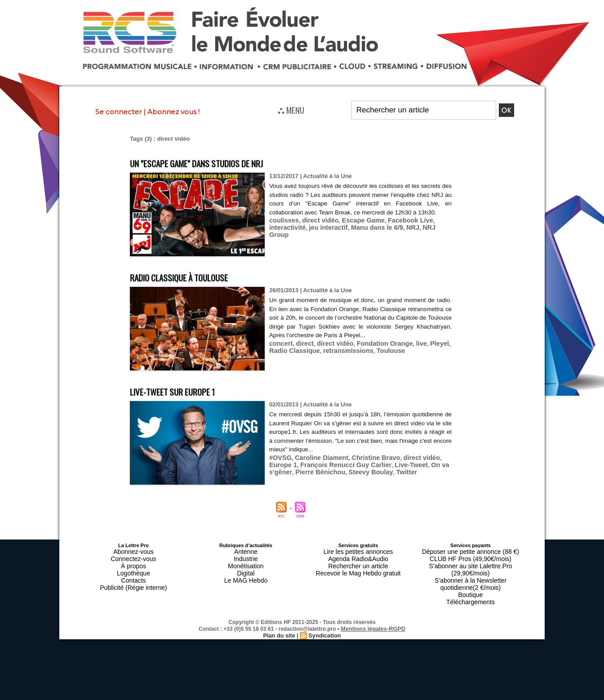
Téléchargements (471, 583)
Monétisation (246, 562)
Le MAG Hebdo (246, 572)
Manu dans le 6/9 (367, 236)
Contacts (133, 572)
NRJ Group (424, 236)
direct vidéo (316, 229)
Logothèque (133, 567)
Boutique (470, 578)
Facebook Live (397, 229)
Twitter (351, 471)
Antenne (246, 551)
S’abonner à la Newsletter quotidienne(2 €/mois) (471, 570)
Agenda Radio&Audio (358, 556)
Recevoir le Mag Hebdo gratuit (358, 567)
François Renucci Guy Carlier (316, 464)
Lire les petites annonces (358, 551)
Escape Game (354, 229)
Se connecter (118, 112)
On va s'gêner (413, 464)
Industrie (246, 556)
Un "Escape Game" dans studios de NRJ (218, 162)
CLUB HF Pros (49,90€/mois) (470, 556)
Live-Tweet (375, 464)
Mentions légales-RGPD (373, 609)
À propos (133, 562)
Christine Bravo (366, 457)
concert (280, 343)
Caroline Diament (317, 457)
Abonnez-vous (133, 551)
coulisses (282, 229)
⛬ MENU (291, 110)
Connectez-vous (133, 556)
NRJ (399, 236)
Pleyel (424, 343)
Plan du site (280, 615)
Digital (246, 567)
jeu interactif (322, 236)
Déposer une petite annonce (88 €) (471, 551)
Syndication (324, 615)
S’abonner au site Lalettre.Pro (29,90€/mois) (471, 562)
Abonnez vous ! (173, 112)
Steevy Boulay (319, 471)
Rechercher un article (358, 562)
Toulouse (379, 350)
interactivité (286, 236)
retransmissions (340, 350)
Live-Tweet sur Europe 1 (187, 390)
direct (301, 343)
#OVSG (279, 457)
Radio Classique (292, 350)
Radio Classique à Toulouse (195, 276)
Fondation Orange (374, 343)
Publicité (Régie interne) (133, 578)
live (407, 343)
